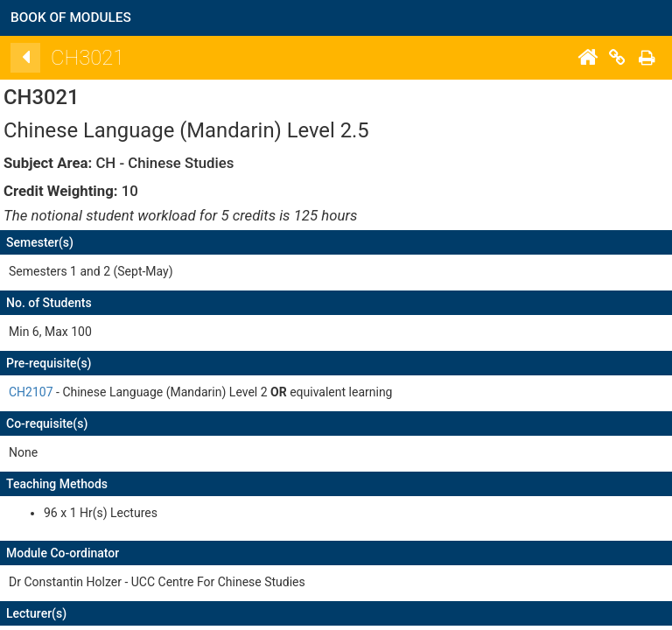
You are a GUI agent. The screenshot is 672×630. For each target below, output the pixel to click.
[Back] (31, 58)
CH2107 (37, 392)
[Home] (593, 58)
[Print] (653, 58)
